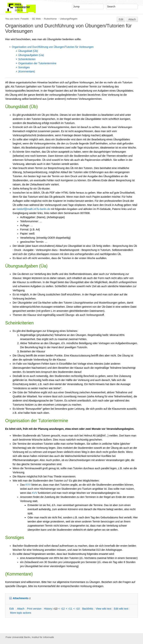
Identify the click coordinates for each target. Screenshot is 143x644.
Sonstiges (24, 67)
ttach (21, 609)
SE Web (36, 19)
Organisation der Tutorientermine (37, 63)
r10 (78, 609)
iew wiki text (104, 609)
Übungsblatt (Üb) (28, 51)
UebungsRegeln (69, 19)
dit (12, 609)
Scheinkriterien (27, 59)
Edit (121, 19)
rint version (34, 609)
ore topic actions (21, 613)
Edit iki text (121, 609)
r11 (70, 609)
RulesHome (50, 19)
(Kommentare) (27, 71)
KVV (28, 485)
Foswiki (25, 19)
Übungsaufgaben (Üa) (31, 55)
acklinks (88, 609)
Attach (132, 19)
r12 (63, 609)
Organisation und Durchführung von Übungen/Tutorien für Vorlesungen (53, 47)
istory (48, 609)
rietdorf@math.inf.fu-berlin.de (33, 209)
